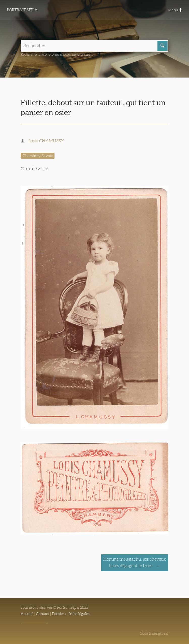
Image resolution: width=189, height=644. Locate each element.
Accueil (27, 614)
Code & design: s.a (154, 633)
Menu (175, 10)
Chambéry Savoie (38, 156)
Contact (43, 614)
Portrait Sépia (22, 10)
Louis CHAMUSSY (46, 141)
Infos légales (79, 614)
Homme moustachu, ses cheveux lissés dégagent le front (135, 563)
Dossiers (59, 614)
